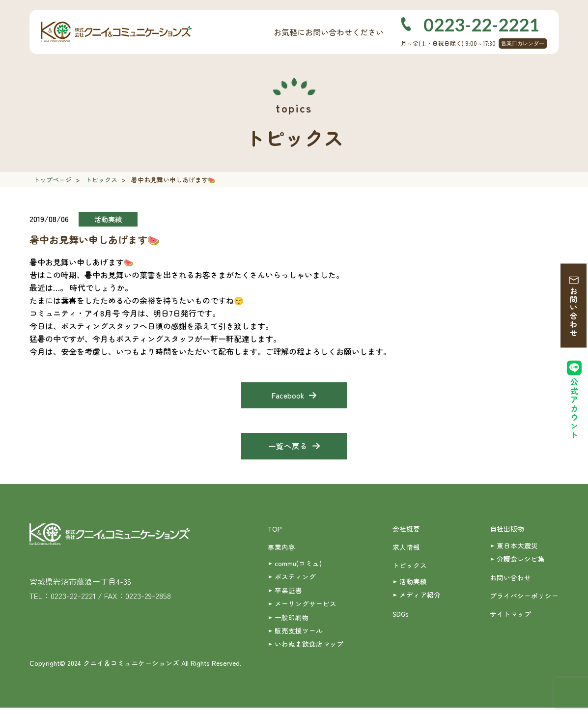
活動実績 (413, 585)
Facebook (288, 396)
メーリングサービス (306, 608)
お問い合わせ (574, 313)
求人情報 (406, 550)
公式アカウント (574, 411)
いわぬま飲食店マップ (309, 650)
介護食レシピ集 (521, 562)
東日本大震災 (517, 548)
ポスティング (295, 580)
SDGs (401, 618)
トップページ (53, 180)
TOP (275, 531)
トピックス (101, 180)
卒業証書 (288, 594)
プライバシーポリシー (524, 600)
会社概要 (406, 531)
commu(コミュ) (298, 567)
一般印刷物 (292, 622)
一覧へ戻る (288, 448)
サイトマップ (510, 618)
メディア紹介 (420, 599)
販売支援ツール (299, 636)
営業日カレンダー (523, 43)
